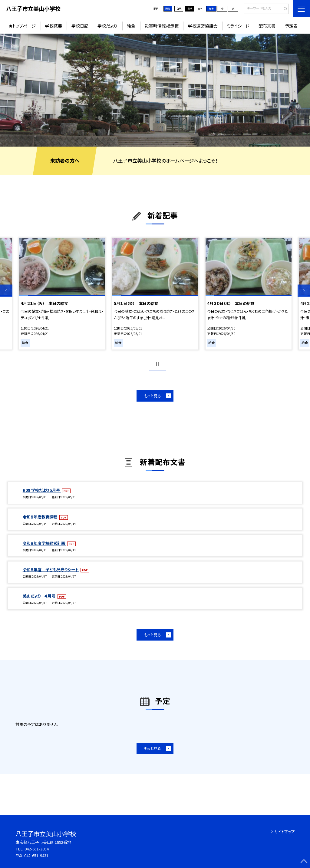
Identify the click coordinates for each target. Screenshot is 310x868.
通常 (168, 8)
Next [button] (304, 291)
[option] (155, 90)
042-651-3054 (37, 849)
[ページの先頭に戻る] (304, 862)
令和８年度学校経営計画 (44, 543)
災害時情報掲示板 (162, 26)
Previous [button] (6, 291)
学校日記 (80, 26)
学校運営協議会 (203, 26)
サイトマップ (284, 832)
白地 (179, 8)
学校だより (107, 26)
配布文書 (267, 26)
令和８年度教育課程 (40, 517)
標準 (211, 8)
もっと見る (152, 396)
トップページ (24, 26)
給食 (131, 26)
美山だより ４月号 (40, 596)
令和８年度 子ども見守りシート (51, 570)
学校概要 (54, 26)
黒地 (190, 8)
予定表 (291, 26)
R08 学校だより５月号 (42, 490)
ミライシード (238, 26)
